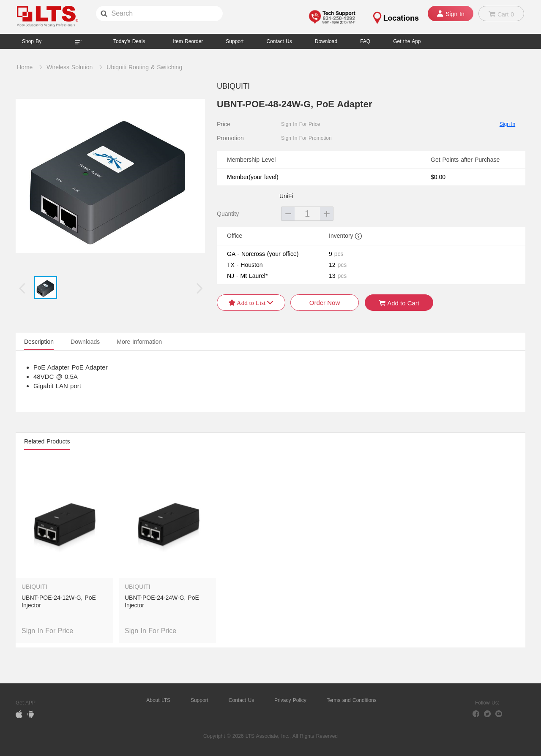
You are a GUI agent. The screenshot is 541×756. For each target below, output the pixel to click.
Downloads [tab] (85, 342)
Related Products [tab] (47, 441)
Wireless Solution (70, 67)
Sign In (507, 124)
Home (25, 67)
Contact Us (241, 700)
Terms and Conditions (352, 700)
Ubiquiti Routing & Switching (144, 67)
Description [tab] (39, 342)
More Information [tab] (139, 342)
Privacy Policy (290, 700)
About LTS (158, 700)
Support (235, 41)
